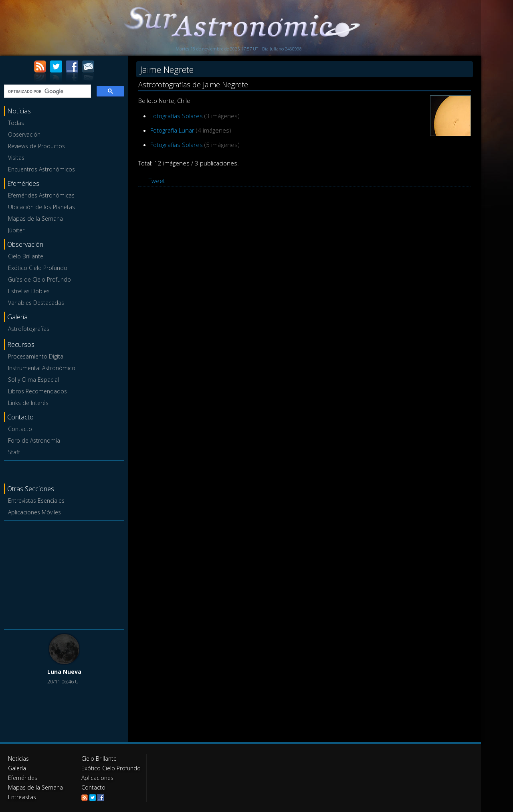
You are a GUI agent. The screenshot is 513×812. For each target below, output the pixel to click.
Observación (24, 134)
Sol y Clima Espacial (33, 380)
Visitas (16, 158)
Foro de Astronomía (34, 440)
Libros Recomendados (37, 391)
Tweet (157, 181)
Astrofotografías (29, 329)
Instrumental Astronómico (42, 368)
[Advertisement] (64, 574)
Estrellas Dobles (29, 291)
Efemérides (23, 778)
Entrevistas (22, 797)
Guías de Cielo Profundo (39, 279)
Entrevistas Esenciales (36, 501)
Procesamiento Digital (36, 356)
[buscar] (47, 91)
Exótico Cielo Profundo (38, 268)
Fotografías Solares (177, 116)
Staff (14, 452)
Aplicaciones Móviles (34, 512)
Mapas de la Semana (35, 219)
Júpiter (16, 230)
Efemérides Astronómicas (41, 195)
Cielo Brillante (26, 256)
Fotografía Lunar (172, 130)
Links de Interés (28, 403)
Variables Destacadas (36, 303)
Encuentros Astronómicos (41, 169)
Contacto (20, 429)
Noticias (18, 759)
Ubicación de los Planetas (41, 207)
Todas (16, 123)
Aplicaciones (97, 778)
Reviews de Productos (36, 146)
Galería (17, 768)
